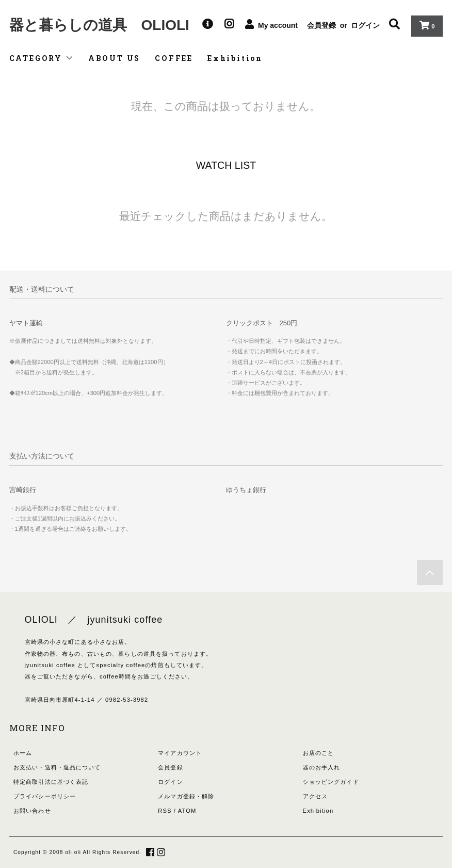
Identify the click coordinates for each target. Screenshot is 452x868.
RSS (165, 811)
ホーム (23, 753)
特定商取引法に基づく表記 (51, 782)
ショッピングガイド (331, 782)
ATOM (187, 811)
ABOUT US (114, 58)
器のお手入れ (322, 767)
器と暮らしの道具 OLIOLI (99, 25)
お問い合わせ (32, 811)
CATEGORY (42, 58)
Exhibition (235, 58)
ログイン (365, 25)
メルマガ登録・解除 (186, 796)
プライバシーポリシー (45, 796)
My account (278, 25)
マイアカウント (180, 753)
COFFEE (174, 58)
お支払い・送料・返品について (57, 767)
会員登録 (321, 25)
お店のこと (319, 753)
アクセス (315, 796)
